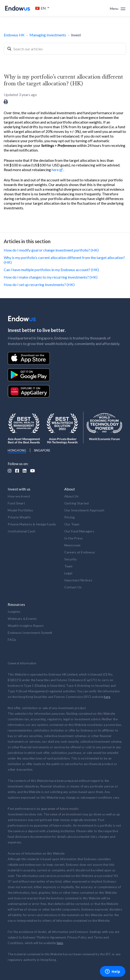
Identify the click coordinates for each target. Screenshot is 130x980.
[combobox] (65, 49)
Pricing (70, 517)
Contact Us (73, 587)
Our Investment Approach (84, 510)
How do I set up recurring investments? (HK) (39, 285)
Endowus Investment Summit (30, 633)
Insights (14, 612)
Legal (68, 573)
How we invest (19, 496)
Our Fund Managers (79, 531)
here (55, 170)
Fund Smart (16, 503)
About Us (72, 496)
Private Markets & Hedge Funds (32, 524)
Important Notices (78, 580)
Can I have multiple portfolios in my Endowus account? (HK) (51, 270)
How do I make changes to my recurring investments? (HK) (51, 277)
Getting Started (77, 503)
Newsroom (72, 545)
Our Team (72, 524)
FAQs (12, 640)
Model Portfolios (20, 510)
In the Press (74, 538)
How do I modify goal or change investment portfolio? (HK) (51, 250)
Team (69, 566)
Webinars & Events (22, 619)
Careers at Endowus (80, 552)
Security (71, 559)
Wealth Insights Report (26, 626)
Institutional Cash (22, 531)
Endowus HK (14, 35)
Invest (76, 35)
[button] (42, 8)
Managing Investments (48, 35)
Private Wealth (19, 517)
